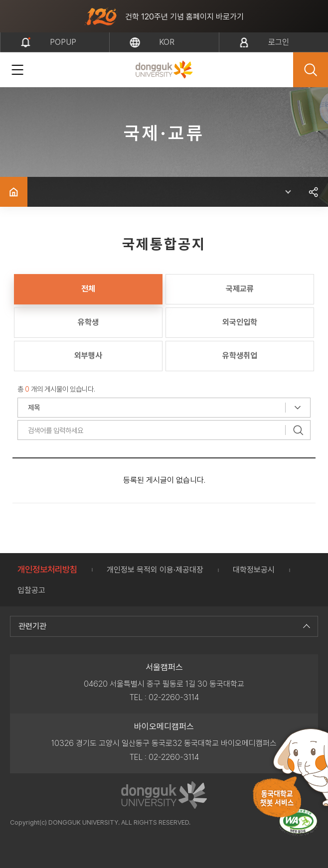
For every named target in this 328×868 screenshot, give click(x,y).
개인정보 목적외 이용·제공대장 (155, 570)
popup (63, 42)
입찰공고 (31, 590)
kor (167, 42)
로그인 (279, 42)
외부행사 (88, 356)
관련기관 (163, 626)
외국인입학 (240, 322)
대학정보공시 (254, 570)
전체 (88, 289)
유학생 (88, 322)
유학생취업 (240, 356)
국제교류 (240, 289)
